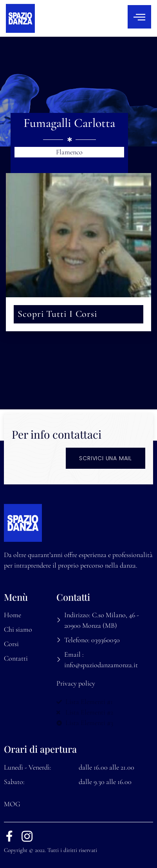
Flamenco (69, 152)
